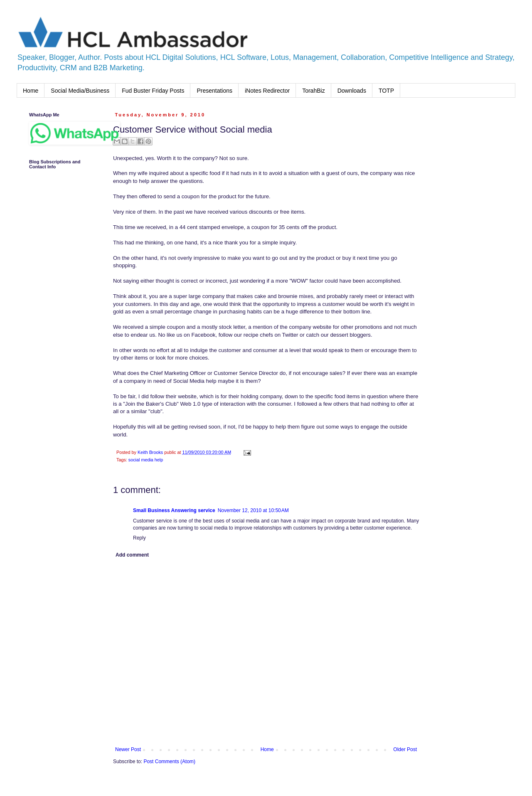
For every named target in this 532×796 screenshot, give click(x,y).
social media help (146, 460)
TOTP (386, 91)
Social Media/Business (80, 91)
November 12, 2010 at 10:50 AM (253, 510)
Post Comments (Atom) (169, 761)
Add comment (132, 555)
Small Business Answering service (174, 510)
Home (31, 91)
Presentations (214, 91)
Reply (139, 538)
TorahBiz (313, 91)
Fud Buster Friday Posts (153, 91)
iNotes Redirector (267, 91)
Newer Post (128, 749)
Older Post (405, 749)
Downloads (352, 91)
